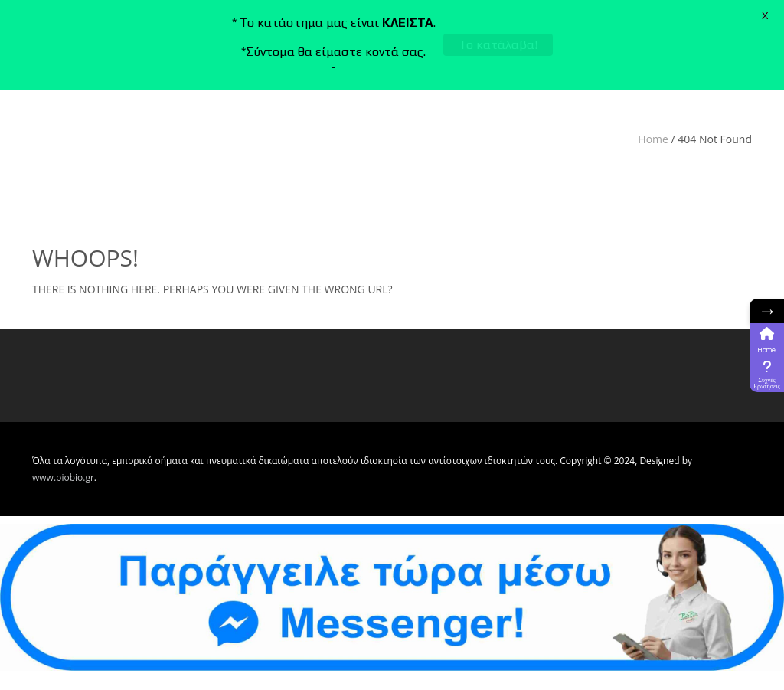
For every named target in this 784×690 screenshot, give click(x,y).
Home (653, 139)
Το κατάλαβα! (498, 45)
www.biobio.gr (63, 477)
